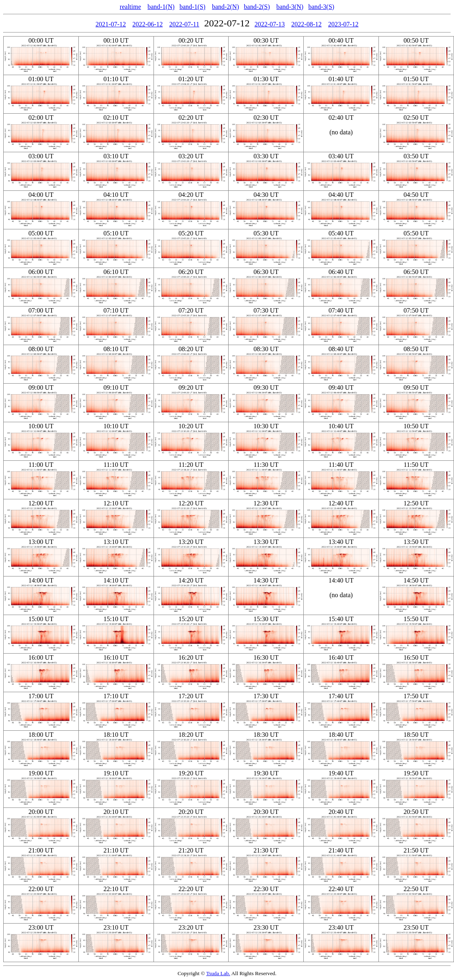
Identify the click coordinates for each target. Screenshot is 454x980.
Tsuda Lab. (218, 973)
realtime (130, 7)
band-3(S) (321, 7)
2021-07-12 (111, 24)
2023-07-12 (343, 24)
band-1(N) (161, 7)
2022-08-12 (306, 24)
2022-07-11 (184, 24)
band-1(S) (192, 7)
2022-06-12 (148, 24)
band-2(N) (226, 7)
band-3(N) (290, 7)
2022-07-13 (270, 24)
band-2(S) (257, 7)
